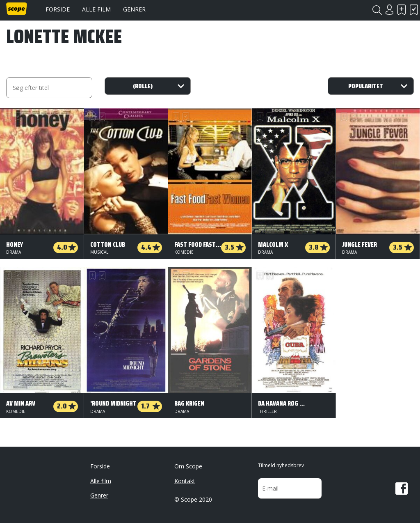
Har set (414, 10)
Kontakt (185, 481)
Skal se (402, 10)
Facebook (402, 489)
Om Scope (188, 466)
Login (389, 10)
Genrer (134, 9)
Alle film (96, 9)
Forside (58, 9)
